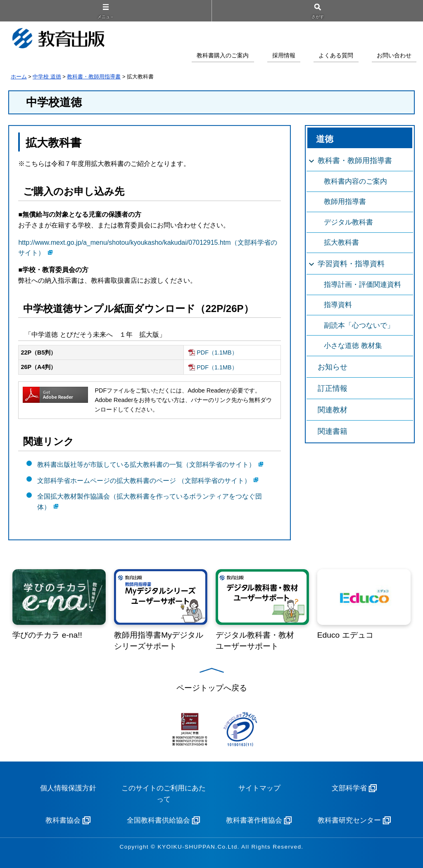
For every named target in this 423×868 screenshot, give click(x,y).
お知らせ (333, 367)
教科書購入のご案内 (223, 56)
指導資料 (338, 305)
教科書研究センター (349, 820)
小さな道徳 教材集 (353, 346)
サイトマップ (259, 788)
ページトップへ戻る (212, 688)
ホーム (19, 77)
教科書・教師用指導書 (94, 77)
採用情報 (284, 56)
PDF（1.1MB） (217, 352)
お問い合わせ (394, 56)
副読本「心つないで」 (359, 325)
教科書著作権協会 (254, 820)
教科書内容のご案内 (355, 181)
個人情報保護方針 (68, 788)
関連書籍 (333, 431)
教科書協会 (63, 820)
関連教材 (333, 410)
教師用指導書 (345, 202)
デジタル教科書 (348, 222)
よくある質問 (336, 56)
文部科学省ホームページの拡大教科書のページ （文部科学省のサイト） (144, 480)
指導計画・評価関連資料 (362, 285)
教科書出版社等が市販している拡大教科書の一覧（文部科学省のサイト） (146, 465)
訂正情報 (333, 388)
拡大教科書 (341, 242)
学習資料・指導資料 (351, 264)
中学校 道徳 (47, 77)
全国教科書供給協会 (158, 820)
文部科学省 (349, 788)
